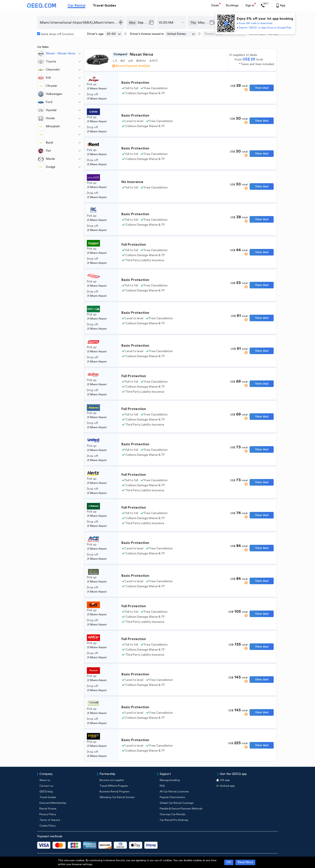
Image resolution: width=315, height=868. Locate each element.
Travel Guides (104, 5)
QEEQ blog (46, 792)
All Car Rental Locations (174, 792)
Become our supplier (112, 780)
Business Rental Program (115, 792)
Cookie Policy (47, 826)
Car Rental (76, 5)
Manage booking (170, 780)
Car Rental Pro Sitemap (174, 820)
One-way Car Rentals (173, 814)
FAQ (162, 786)
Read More (245, 862)
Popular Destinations (172, 797)
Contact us (46, 786)
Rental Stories (48, 809)
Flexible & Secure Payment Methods (181, 809)
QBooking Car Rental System (117, 797)
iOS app (225, 780)
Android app (227, 786)
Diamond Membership (53, 803)
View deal (262, 88)
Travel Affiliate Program (114, 786)
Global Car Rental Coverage (177, 803)
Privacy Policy (48, 814)
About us (45, 780)
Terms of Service (50, 820)
